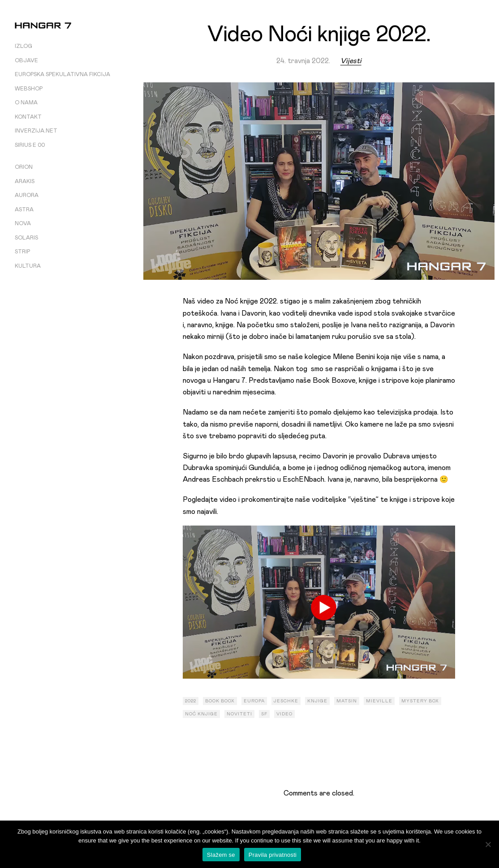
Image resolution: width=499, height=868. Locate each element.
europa (254, 701)
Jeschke (286, 701)
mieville (379, 701)
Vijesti (351, 61)
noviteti (239, 714)
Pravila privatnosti (273, 855)
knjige (317, 701)
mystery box (420, 701)
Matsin (347, 701)
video (284, 714)
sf (264, 714)
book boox (220, 701)
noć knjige (201, 714)
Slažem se (221, 855)
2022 (191, 701)
